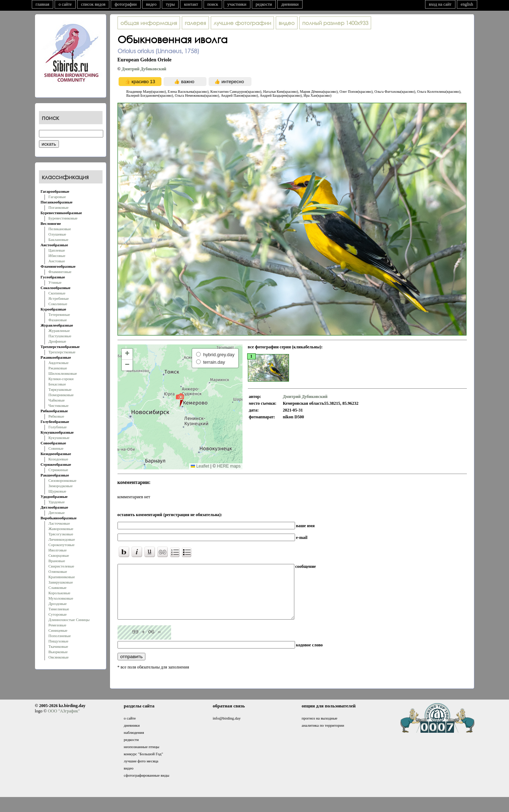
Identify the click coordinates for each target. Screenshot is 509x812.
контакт (191, 4)
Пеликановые (60, 229)
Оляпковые (58, 571)
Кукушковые (59, 438)
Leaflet (200, 466)
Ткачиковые (58, 646)
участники (237, 4)
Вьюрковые (58, 652)
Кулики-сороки (61, 379)
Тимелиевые (59, 609)
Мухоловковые (61, 598)
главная (43, 4)
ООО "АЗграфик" (64, 722)
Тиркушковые (60, 389)
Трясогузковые (61, 534)
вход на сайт (440, 4)
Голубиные (58, 427)
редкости (264, 4)
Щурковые (58, 491)
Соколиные (58, 304)
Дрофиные (58, 341)
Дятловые (57, 513)
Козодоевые (58, 459)
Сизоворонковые (63, 480)
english (467, 4)
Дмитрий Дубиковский (144, 69)
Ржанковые (58, 368)
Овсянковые (59, 657)
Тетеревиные (59, 314)
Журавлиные (59, 331)
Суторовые (58, 614)
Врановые (57, 561)
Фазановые (58, 320)
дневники (290, 4)
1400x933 (335, 23)
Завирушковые (61, 582)
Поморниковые (61, 395)
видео (151, 4)
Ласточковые (59, 523)
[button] (180, 400)
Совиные (56, 448)
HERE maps (229, 466)
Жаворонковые (61, 529)
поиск (213, 4)
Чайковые (57, 400)
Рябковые (56, 416)
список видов (93, 4)
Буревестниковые (63, 218)
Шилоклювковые (63, 373)
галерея (195, 23)
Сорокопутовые (62, 545)
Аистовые (57, 261)
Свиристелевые (61, 566)
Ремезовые (58, 625)
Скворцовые (59, 555)
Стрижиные (58, 470)
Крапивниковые (62, 577)
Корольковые (59, 593)
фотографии (126, 4)
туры (170, 4)
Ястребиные (59, 298)
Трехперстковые (62, 352)
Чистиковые (59, 405)
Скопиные (57, 293)
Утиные (55, 282)
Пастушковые (60, 336)
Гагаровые (57, 197)
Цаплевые (57, 250)
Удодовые (57, 502)
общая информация (149, 23)
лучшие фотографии (242, 23)
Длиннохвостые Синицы (69, 620)
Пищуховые (59, 641)
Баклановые (59, 239)
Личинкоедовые (62, 539)
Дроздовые (58, 604)
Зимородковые (61, 486)
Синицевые (58, 630)
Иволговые (58, 550)
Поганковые (59, 207)
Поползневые (60, 636)
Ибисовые (57, 256)
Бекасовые (57, 384)
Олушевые (58, 234)
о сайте (65, 4)
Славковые (58, 587)
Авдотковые (59, 363)
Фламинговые (60, 272)
